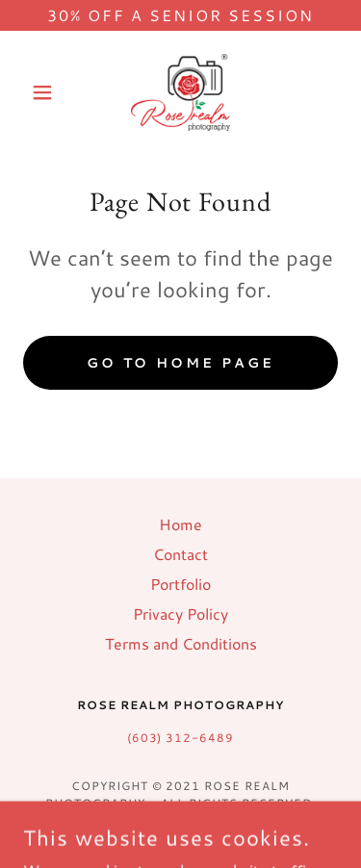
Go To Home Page (181, 363)
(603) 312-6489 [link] (181, 738)
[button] (47, 92)
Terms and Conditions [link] (181, 643)
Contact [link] (180, 554)
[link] (180, 92)
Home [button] (180, 524)
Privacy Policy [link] (180, 613)
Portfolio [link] (180, 584)
